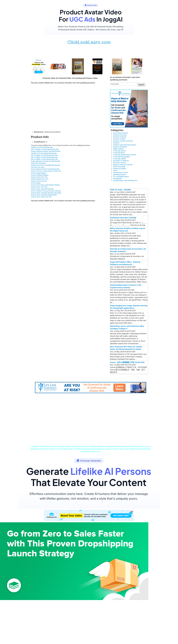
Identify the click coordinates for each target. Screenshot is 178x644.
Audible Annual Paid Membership (42, 147)
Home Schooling (119, 167)
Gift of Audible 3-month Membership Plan (44, 155)
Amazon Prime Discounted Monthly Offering (45, 185)
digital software (118, 149)
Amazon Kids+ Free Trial (39, 187)
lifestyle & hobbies (120, 169)
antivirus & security (120, 135)
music (115, 171)
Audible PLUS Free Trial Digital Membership (45, 165)
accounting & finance (121, 133)
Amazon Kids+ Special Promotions (42, 189)
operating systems (120, 175)
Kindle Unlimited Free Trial (40, 179)
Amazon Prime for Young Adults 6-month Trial (46, 171)
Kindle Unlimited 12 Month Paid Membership (46, 161)
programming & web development (125, 180)
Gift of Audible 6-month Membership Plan (44, 157)
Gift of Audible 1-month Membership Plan (44, 159)
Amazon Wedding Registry (40, 175)
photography (118, 178)
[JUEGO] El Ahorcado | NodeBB (123, 218)
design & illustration (120, 147)
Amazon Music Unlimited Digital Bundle (44, 195)
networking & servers (121, 173)
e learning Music (119, 153)
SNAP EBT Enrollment (38, 163)
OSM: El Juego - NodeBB (120, 190)
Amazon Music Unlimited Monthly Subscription (46, 193)
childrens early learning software (125, 145)
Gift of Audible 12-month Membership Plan (45, 149)
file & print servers (120, 163)
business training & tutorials (123, 141)
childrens (116, 143)
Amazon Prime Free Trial (39, 177)
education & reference (121, 161)
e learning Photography (121, 157)
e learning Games (119, 151)
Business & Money (120, 137)
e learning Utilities (119, 159)
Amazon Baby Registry (38, 173)
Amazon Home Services (39, 181)
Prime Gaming (36, 183)
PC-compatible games (121, 177)
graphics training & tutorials (123, 165)
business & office (119, 139)
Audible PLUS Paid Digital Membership (44, 153)
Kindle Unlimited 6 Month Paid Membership (45, 169)
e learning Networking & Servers (125, 155)
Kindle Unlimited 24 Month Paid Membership (46, 151)
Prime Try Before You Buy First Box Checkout (46, 191)
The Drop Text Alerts (38, 167)
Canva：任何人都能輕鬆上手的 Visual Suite (127, 362)
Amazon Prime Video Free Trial (41, 197)
